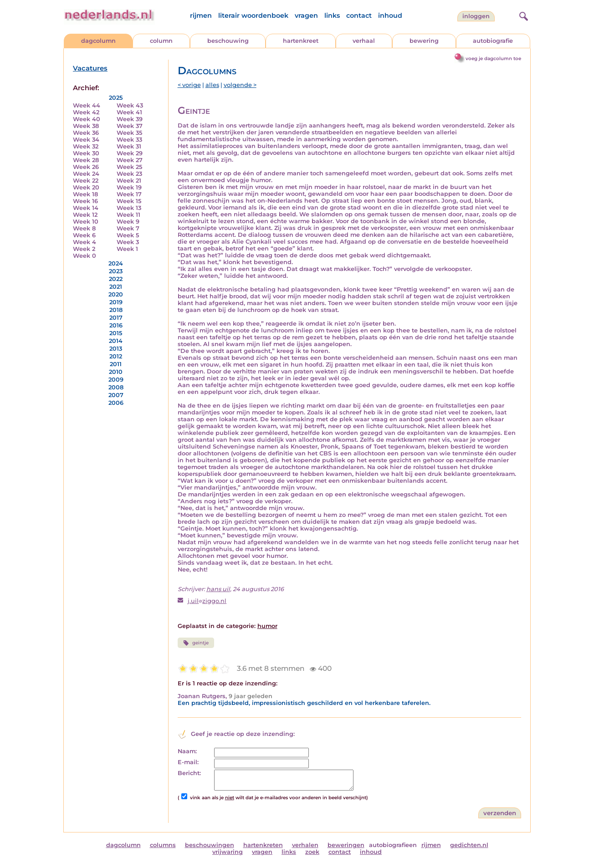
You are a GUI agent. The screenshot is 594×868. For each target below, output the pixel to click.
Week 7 (128, 228)
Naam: (187, 751)
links (332, 15)
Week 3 (128, 242)
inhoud (390, 15)
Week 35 (129, 133)
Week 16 (85, 201)
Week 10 (86, 222)
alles (212, 85)
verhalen (305, 845)
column (161, 41)
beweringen (346, 845)
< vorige (189, 85)
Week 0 (84, 256)
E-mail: (188, 762)
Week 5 (128, 235)
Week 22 (86, 181)
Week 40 (87, 119)
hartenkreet (301, 41)
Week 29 (130, 153)
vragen (306, 15)
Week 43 (130, 105)
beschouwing (228, 41)
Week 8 (84, 228)
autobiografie (493, 41)
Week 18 (85, 194)
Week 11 (128, 215)
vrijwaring (228, 852)
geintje (196, 643)
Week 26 (86, 167)
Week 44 (87, 105)
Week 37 (130, 126)
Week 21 (129, 181)
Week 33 (129, 140)
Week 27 (130, 160)
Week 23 (129, 174)
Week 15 (129, 201)
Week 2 (84, 249)
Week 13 (129, 208)
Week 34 (86, 140)
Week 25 (129, 167)
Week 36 (86, 133)
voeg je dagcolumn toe (493, 59)
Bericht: (189, 773)
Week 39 (130, 119)
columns (163, 845)
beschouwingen (210, 845)
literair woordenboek (253, 15)
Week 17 (129, 194)
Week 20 (86, 187)
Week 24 (86, 174)
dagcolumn (98, 41)
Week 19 (129, 187)
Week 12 (85, 215)
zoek (312, 852)
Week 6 (84, 235)
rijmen (201, 15)
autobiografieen (393, 845)
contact (359, 15)
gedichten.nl (469, 845)
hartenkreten (263, 845)
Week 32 (86, 146)
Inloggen (476, 16)
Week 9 (128, 222)
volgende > (240, 85)
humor (267, 626)
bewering (424, 41)
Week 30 (86, 153)
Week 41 (129, 112)
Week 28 (86, 160)
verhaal (364, 41)
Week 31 (129, 146)
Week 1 (127, 249)
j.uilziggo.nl (207, 601)
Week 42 (86, 112)
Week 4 (84, 242)
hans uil (218, 589)
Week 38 (86, 126)
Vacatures (90, 68)
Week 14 (86, 208)
